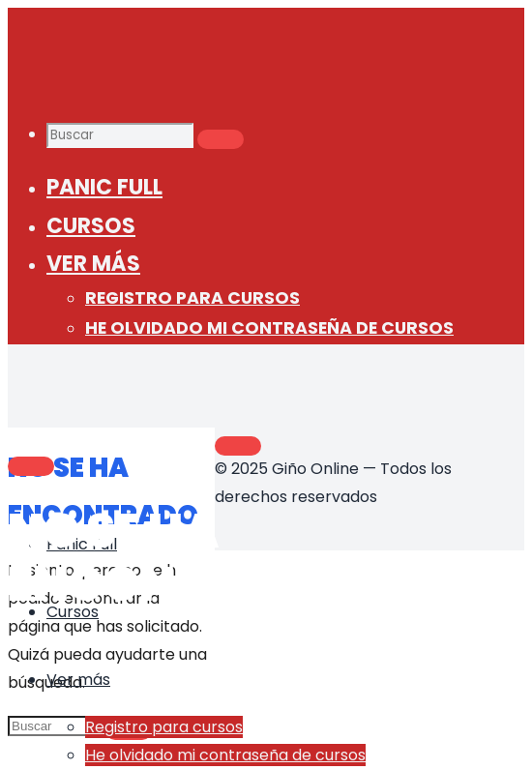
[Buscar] (221, 139)
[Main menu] (31, 466)
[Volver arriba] (238, 446)
